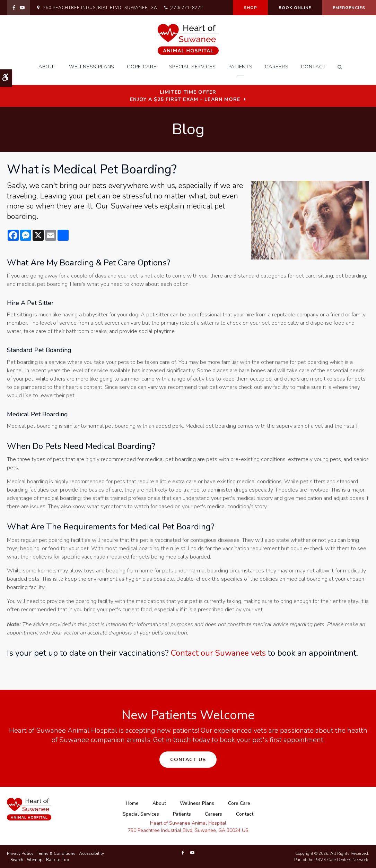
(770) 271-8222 (186, 8)
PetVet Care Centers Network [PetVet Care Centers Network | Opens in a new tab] (341, 860)
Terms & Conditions (56, 853)
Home (132, 803)
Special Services (193, 67)
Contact (313, 67)
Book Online (295, 8)
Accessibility (91, 853)
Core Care (142, 67)
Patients (241, 67)
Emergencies (349, 8)
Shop (250, 8)
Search (17, 860)
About (48, 67)
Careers (277, 67)
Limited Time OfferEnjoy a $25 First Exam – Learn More (185, 96)
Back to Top (58, 860)
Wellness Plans (92, 67)
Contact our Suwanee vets (220, 653)
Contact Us (188, 760)
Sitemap (35, 860)
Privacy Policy (20, 853)
